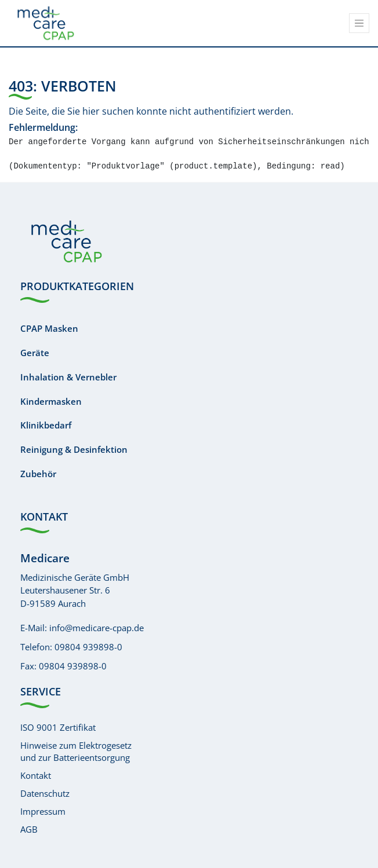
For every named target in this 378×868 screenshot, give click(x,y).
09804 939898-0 (88, 647)
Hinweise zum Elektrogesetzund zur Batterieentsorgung (76, 751)
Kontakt (36, 775)
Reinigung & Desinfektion (74, 449)
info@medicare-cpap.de (97, 628)
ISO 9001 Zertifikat (58, 727)
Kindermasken (51, 401)
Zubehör (38, 474)
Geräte (35, 353)
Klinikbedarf (46, 425)
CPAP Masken (49, 328)
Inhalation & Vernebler (68, 377)
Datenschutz (45, 793)
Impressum (43, 811)
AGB (29, 829)
